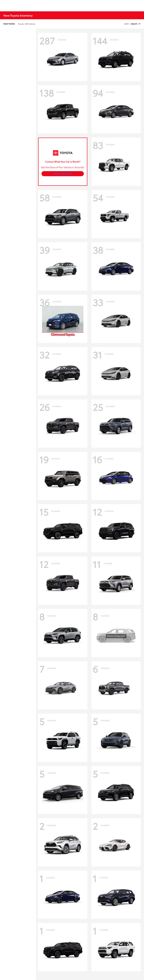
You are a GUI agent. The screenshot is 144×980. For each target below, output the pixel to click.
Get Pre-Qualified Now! (63, 174)
